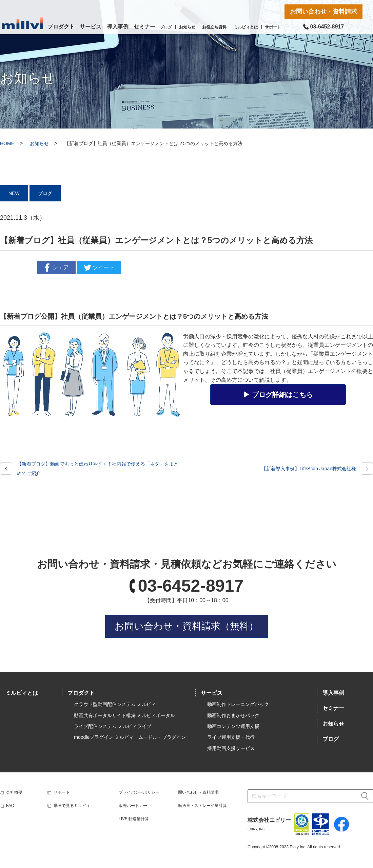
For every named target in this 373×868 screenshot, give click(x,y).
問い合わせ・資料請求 (198, 792)
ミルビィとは (246, 27)
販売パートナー (133, 806)
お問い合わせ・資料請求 (323, 12)
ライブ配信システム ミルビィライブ (113, 726)
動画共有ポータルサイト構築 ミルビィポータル (124, 715)
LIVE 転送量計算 (134, 819)
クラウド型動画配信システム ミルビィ (115, 704)
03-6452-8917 (191, 586)
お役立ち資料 (214, 27)
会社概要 (14, 792)
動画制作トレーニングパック (238, 704)
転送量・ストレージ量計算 (202, 806)
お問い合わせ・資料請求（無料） (186, 626)
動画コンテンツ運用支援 (233, 726)
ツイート (98, 268)
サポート (273, 27)
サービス (91, 27)
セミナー (144, 27)
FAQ (10, 806)
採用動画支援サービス (231, 748)
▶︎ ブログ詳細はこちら (278, 395)
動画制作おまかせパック (233, 715)
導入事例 (118, 27)
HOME (7, 143)
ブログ (166, 27)
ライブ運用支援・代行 (231, 737)
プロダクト (61, 27)
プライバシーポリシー (139, 792)
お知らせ (187, 27)
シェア (56, 268)
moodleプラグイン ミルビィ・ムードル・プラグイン (130, 737)
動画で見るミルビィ (72, 806)
